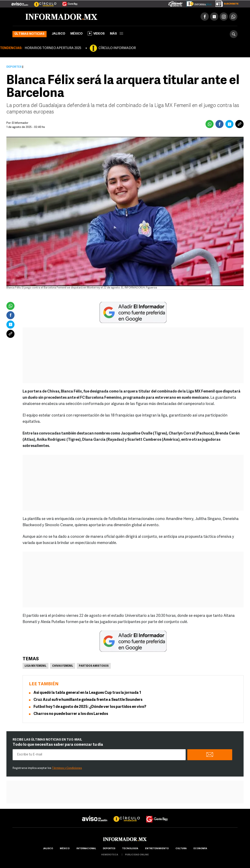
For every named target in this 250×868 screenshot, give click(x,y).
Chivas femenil (63, 666)
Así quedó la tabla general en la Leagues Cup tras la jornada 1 (87, 693)
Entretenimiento (157, 849)
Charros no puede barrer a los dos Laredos (71, 714)
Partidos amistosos (94, 666)
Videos (96, 33)
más (117, 34)
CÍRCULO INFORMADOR (117, 48)
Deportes (14, 67)
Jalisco (58, 34)
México (76, 34)
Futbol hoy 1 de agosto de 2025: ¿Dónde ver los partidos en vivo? (90, 707)
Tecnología (130, 849)
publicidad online (137, 855)
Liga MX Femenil (35, 666)
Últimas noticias (29, 34)
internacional (86, 849)
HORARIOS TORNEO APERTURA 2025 (53, 48)
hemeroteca (110, 855)
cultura (181, 849)
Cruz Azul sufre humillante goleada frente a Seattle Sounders (88, 700)
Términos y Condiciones (67, 768)
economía (200, 849)
